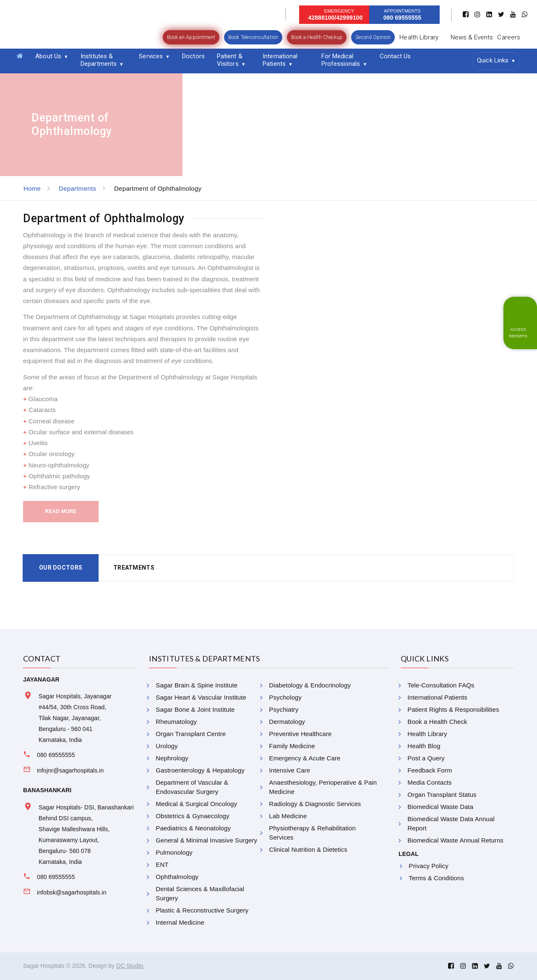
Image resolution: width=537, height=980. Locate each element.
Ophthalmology (177, 877)
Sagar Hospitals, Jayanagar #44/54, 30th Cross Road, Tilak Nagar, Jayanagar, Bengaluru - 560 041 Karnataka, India (75, 718)
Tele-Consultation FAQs (441, 685)
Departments (77, 188)
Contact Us (395, 56)
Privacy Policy (428, 866)
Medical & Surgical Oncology (196, 804)
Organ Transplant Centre (191, 734)
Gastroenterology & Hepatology (200, 770)
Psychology (285, 697)
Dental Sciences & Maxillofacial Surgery (200, 893)
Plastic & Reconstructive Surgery (202, 910)
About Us (48, 56)
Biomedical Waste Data (440, 807)
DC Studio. (130, 966)
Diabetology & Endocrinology (310, 685)
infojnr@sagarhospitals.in (70, 770)
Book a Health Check (437, 722)
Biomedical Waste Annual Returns (455, 840)
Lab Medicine (288, 816)
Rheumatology (176, 722)
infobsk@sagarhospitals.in (72, 892)
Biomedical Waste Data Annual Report (451, 823)
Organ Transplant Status (442, 795)
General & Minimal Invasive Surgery (206, 840)
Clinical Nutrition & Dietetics (308, 849)
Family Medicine (292, 746)
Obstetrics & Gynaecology (192, 816)
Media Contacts (429, 782)
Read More (61, 511)
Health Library (419, 37)
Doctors (193, 56)
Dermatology (287, 722)
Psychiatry (284, 709)
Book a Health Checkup (317, 37)
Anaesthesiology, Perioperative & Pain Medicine (323, 787)
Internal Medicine (180, 922)
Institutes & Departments (99, 60)
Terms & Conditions (436, 878)
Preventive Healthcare (300, 734)
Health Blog (424, 746)
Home (32, 188)
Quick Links (493, 60)
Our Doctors (61, 568)
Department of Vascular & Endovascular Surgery (192, 787)
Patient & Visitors (230, 60)
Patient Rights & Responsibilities (453, 709)
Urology (167, 746)
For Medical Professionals (341, 60)
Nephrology (172, 758)
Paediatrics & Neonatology (193, 828)
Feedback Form (430, 770)
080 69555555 (56, 755)
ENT (162, 865)
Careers (509, 37)
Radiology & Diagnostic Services (315, 804)
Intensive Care (289, 770)
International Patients (280, 60)
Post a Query (426, 758)
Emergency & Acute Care (305, 758)
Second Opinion (373, 37)
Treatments (134, 568)
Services (151, 56)
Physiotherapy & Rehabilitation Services (312, 833)
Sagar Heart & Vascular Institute (201, 697)
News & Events (472, 37)
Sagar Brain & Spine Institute (197, 685)
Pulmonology (174, 852)
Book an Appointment (191, 37)
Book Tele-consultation (253, 37)
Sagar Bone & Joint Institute (195, 709)
